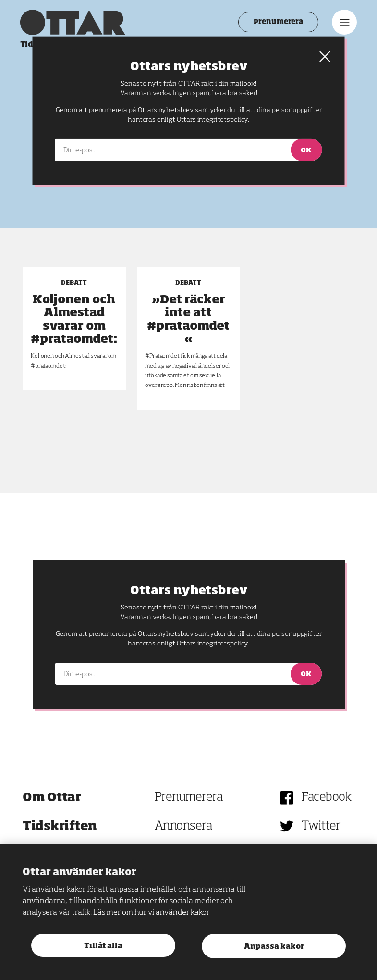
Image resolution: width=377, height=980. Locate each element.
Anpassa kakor (274, 947)
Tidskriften (60, 826)
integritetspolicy (223, 644)
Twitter (321, 826)
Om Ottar (52, 798)
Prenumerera (275, 22)
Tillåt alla (103, 946)
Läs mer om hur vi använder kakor (151, 913)
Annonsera (183, 826)
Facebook (326, 798)
